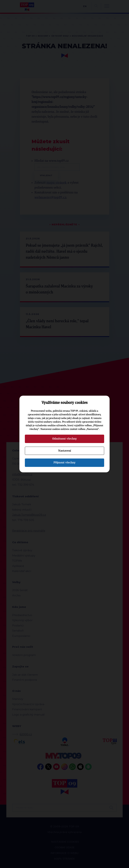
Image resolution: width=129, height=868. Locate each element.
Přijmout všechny (64, 463)
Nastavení (65, 451)
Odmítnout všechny (64, 439)
